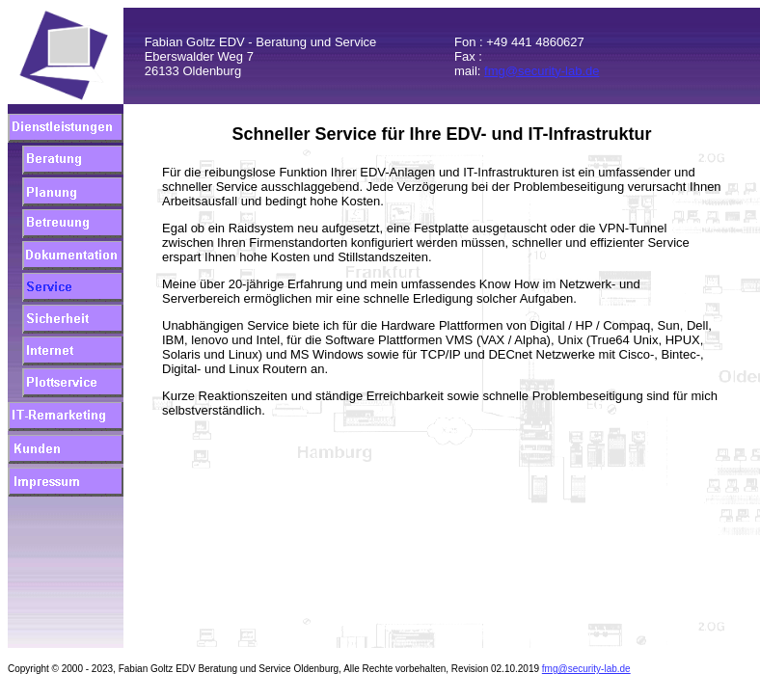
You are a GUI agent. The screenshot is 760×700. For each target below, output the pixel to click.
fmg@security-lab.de (542, 71)
